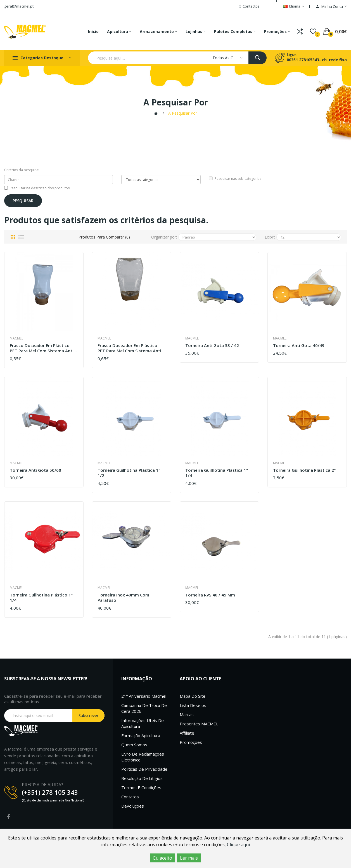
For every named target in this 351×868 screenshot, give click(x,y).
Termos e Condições (141, 787)
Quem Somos (134, 745)
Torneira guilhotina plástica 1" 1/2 (129, 473)
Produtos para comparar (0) (104, 237)
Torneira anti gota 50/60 (35, 470)
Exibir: (270, 237)
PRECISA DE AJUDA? (42, 785)
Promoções (191, 742)
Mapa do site (193, 696)
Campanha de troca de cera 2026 (144, 708)
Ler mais (189, 858)
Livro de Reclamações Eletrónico (143, 757)
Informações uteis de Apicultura (143, 723)
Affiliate (187, 733)
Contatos (130, 797)
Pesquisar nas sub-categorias (235, 179)
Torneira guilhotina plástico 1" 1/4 (41, 598)
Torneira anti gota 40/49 (299, 345)
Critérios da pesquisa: (22, 170)
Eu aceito (163, 858)
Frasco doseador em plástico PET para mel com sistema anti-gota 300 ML (42, 348)
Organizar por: (164, 237)
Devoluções (133, 806)
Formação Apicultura (141, 735)
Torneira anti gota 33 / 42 (212, 345)
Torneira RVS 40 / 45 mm (210, 595)
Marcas (187, 714)
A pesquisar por (183, 113)
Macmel (16, 338)
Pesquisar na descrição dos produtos (37, 188)
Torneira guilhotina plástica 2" (304, 470)
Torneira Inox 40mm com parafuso (123, 598)
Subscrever (88, 715)
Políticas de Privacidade (144, 769)
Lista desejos (193, 705)
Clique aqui (238, 845)
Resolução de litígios (142, 778)
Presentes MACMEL (199, 724)
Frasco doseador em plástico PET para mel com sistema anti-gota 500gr (130, 348)
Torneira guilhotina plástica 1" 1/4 (217, 473)
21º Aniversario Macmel (144, 696)
